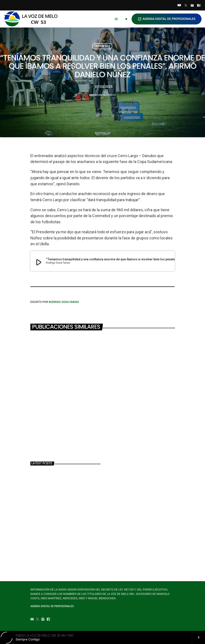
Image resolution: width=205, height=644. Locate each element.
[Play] (126, 19)
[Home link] (33, 19)
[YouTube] (179, 6)
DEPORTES (102, 46)
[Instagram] (192, 6)
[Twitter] (186, 6)
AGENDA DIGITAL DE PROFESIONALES (167, 19)
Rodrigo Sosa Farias (64, 302)
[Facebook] (199, 6)
